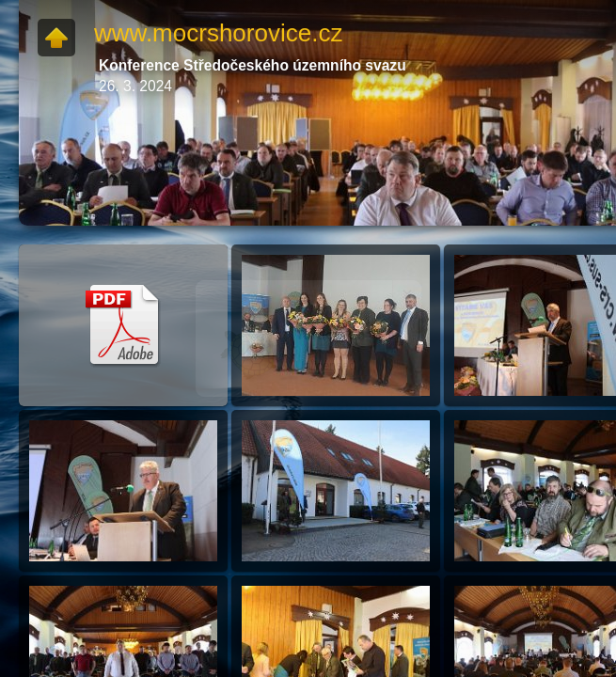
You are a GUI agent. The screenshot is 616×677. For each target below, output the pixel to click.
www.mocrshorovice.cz (218, 33)
